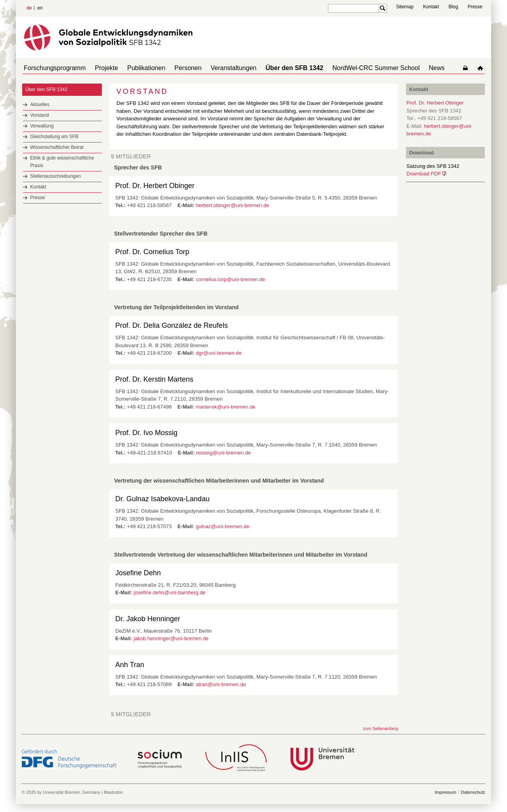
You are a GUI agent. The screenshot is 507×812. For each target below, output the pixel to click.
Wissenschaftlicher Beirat (57, 147)
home (482, 68)
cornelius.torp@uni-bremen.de (230, 279)
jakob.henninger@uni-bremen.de (171, 638)
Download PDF (424, 174)
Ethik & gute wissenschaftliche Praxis (62, 162)
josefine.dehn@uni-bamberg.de (170, 592)
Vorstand (39, 115)
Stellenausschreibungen (55, 176)
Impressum (445, 792)
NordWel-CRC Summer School (355, 68)
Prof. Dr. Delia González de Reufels (172, 325)
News (413, 68)
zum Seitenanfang (380, 728)
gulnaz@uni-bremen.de (222, 526)
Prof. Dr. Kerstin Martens (154, 379)
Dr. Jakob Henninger (148, 619)
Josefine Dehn (138, 573)
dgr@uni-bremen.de (219, 353)
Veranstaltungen (219, 68)
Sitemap (405, 7)
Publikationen (138, 68)
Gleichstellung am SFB (54, 137)
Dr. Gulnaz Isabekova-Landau (162, 499)
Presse (475, 7)
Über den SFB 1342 (277, 68)
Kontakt (431, 7)
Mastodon (113, 792)
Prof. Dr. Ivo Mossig (146, 433)
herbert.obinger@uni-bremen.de (232, 205)
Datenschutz (473, 792)
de (29, 8)
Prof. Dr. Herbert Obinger (155, 186)
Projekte (102, 68)
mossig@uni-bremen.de (223, 453)
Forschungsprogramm (53, 68)
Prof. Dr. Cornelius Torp (152, 252)
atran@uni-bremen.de (221, 684)
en (40, 8)
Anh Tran (130, 665)
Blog (454, 7)
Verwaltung (42, 126)
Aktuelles (40, 105)
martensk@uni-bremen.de (225, 407)
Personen (177, 68)
